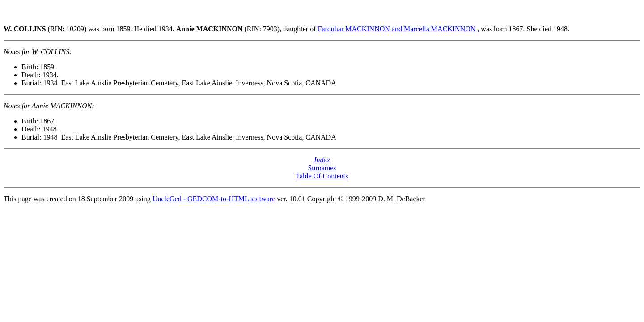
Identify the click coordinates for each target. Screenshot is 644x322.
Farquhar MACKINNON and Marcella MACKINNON (398, 29)
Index (322, 160)
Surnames (322, 168)
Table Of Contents (322, 176)
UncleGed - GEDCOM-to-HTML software (214, 199)
